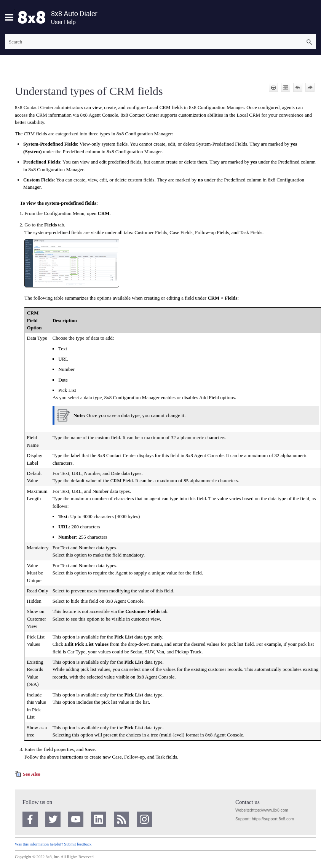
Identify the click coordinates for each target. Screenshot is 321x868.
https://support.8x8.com (273, 819)
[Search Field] (160, 42)
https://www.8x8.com (270, 810)
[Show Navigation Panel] (9, 17)
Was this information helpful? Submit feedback (53, 844)
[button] (309, 42)
